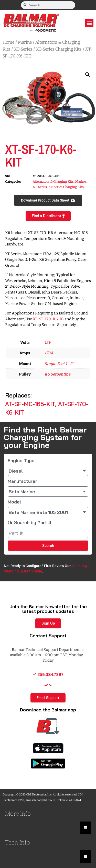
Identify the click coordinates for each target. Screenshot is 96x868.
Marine (25, 42)
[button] (89, 23)
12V (48, 342)
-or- (48, 685)
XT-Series (23, 49)
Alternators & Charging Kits (53, 181)
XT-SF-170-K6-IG (48, 319)
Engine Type (21, 461)
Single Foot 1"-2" (59, 363)
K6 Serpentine (57, 374)
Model (14, 502)
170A (49, 353)
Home (8, 42)
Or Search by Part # (30, 523)
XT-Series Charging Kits (59, 49)
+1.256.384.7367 (48, 675)
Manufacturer (22, 481)
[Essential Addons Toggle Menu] (86, 828)
